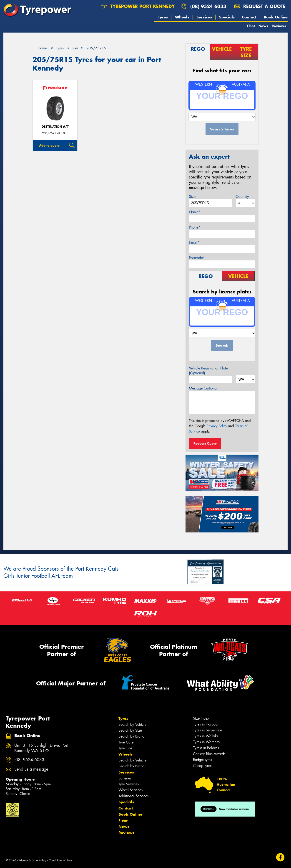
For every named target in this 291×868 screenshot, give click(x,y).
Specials (227, 17)
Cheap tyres (202, 766)
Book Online (276, 17)
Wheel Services (130, 790)
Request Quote (205, 443)
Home (40, 48)
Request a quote (260, 6)
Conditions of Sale (60, 860)
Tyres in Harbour (206, 724)
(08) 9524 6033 (208, 6)
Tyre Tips (125, 748)
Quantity (242, 197)
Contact (249, 17)
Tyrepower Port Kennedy (138, 6)
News (263, 26)
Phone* (195, 227)
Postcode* (197, 258)
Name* (195, 212)
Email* (194, 243)
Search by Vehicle (132, 724)
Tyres (163, 17)
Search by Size (130, 730)
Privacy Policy (217, 426)
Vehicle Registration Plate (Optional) (208, 371)
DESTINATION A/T (55, 127)
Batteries (125, 778)
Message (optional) (204, 388)
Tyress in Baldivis (206, 748)
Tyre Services (129, 784)
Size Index (201, 718)
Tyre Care (126, 742)
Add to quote (49, 145)
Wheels (182, 17)
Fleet (251, 26)
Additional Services (133, 796)
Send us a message (31, 769)
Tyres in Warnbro (206, 742)
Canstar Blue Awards (209, 754)
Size (192, 197)
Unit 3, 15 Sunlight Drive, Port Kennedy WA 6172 (41, 748)
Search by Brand (131, 736)
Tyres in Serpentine (207, 730)
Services (204, 17)
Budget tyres (202, 760)
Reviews (279, 26)
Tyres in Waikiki (205, 736)
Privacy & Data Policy (32, 860)
